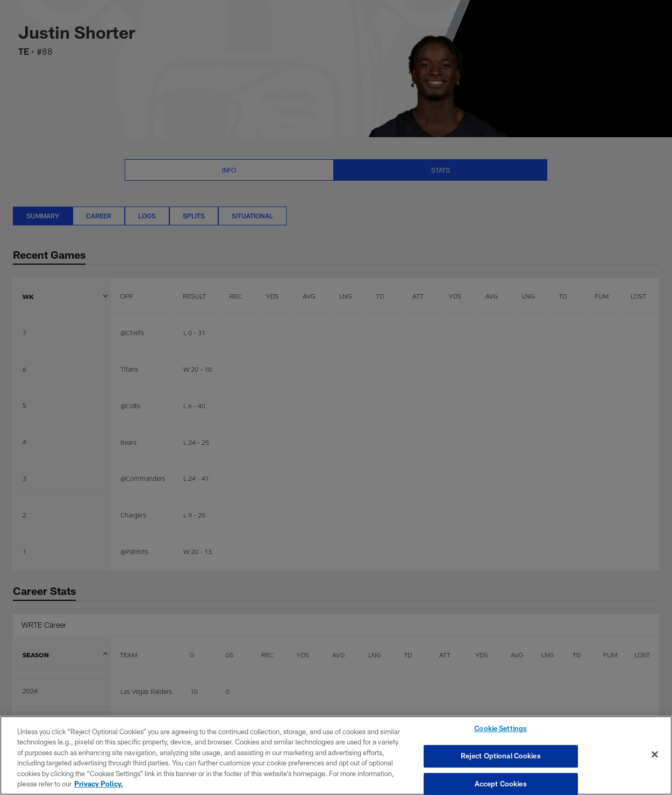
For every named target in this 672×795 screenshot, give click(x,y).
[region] (336, 755)
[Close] (655, 755)
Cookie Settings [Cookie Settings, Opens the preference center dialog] (501, 729)
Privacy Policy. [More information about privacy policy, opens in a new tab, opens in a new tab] (99, 784)
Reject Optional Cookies (501, 756)
